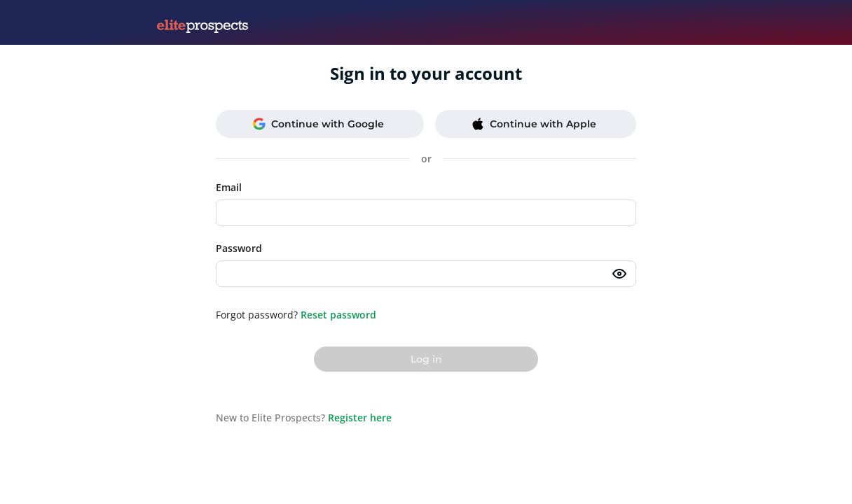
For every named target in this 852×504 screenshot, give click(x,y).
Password (239, 248)
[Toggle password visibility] (619, 274)
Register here (360, 418)
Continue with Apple (534, 124)
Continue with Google (318, 124)
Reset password (338, 315)
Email (229, 187)
